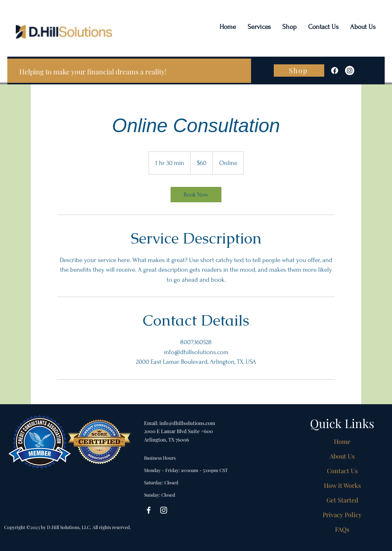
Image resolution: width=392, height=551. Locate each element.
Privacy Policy (342, 515)
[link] (196, 195)
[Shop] (299, 71)
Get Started (342, 500)
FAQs (342, 529)
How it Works (342, 485)
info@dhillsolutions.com (187, 423)
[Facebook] (335, 71)
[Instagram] (350, 71)
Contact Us (342, 471)
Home (342, 441)
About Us (342, 456)
